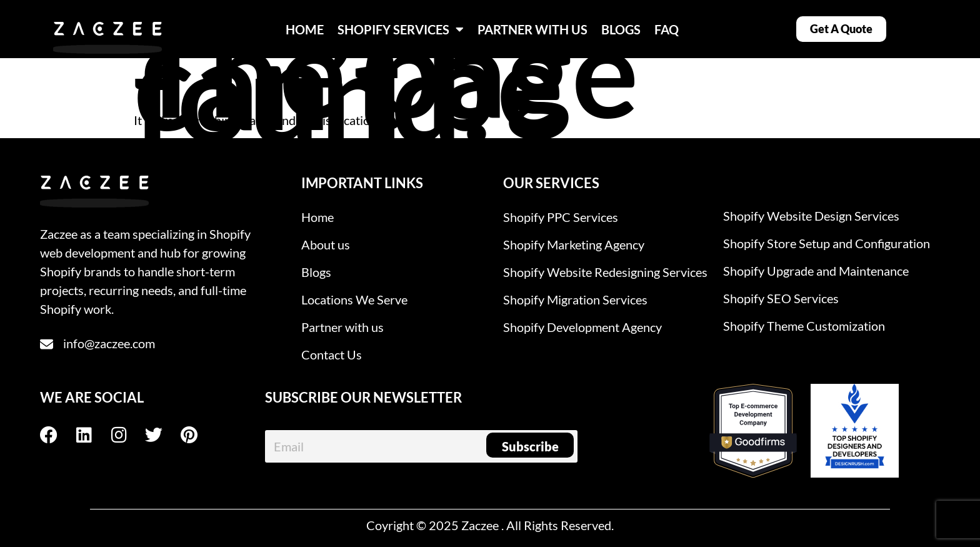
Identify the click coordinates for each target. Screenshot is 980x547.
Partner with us (342, 327)
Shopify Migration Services (575, 299)
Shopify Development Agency (582, 327)
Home (317, 217)
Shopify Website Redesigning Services (605, 272)
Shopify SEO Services (781, 298)
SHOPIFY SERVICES (401, 29)
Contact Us (332, 354)
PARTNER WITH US (532, 29)
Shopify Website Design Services (811, 216)
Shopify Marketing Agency (574, 244)
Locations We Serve (354, 299)
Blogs (316, 272)
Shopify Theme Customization (804, 326)
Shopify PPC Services (561, 217)
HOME (305, 29)
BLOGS (621, 29)
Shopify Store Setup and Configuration (827, 243)
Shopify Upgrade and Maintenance (816, 271)
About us (326, 244)
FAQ (667, 29)
